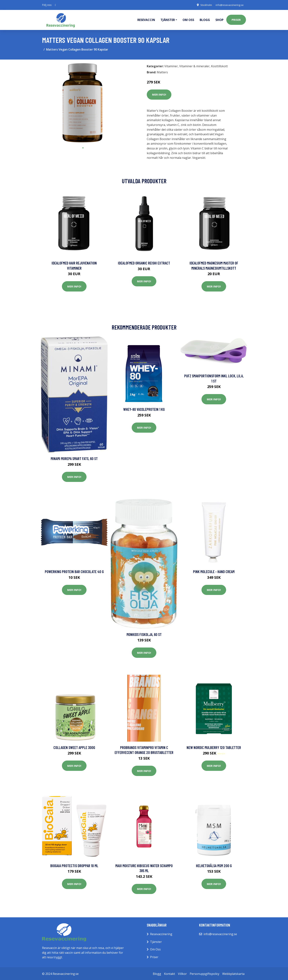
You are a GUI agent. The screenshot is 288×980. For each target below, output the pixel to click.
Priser (236, 19)
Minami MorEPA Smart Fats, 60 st (74, 458)
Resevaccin (146, 19)
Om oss (188, 19)
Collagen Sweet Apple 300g (74, 747)
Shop (219, 19)
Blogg (205, 19)
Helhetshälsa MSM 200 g (214, 865)
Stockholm (204, 5)
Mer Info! (159, 94)
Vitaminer (171, 66)
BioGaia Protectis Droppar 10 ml (74, 865)
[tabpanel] (83, 103)
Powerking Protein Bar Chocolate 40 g (74, 571)
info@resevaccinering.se (229, 5)
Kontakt (170, 973)
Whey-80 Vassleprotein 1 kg (144, 409)
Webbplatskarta (233, 973)
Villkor (182, 973)
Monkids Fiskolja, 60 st (144, 634)
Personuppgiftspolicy (205, 973)
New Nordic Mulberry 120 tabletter (214, 747)
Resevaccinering (161, 933)
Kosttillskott (219, 66)
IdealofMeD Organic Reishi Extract (144, 262)
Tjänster (156, 941)
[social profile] (55, 5)
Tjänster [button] (168, 19)
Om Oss (155, 949)
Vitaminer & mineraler (194, 66)
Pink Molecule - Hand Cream (214, 571)
